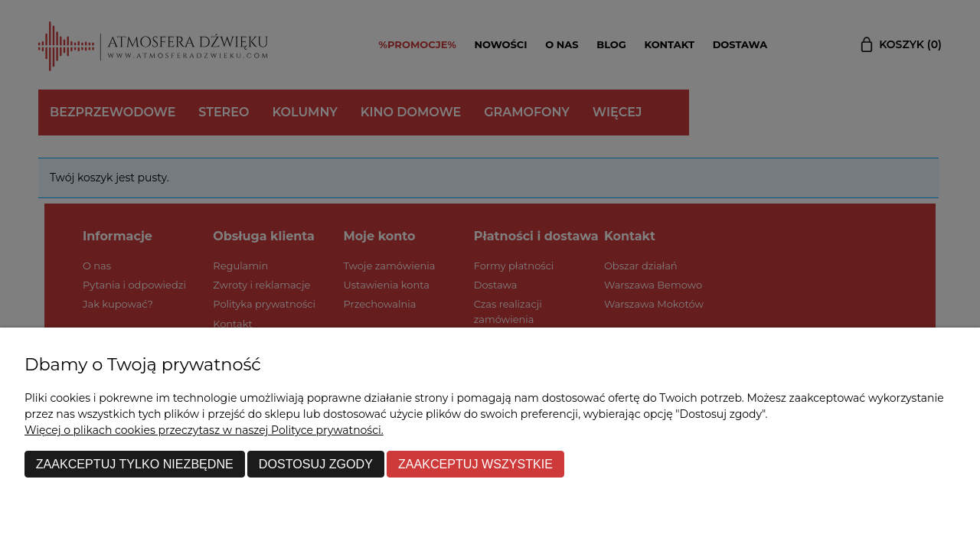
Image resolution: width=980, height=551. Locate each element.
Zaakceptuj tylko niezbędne (135, 464)
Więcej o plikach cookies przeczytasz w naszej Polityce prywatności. (204, 430)
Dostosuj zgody (316, 464)
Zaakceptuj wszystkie (475, 464)
